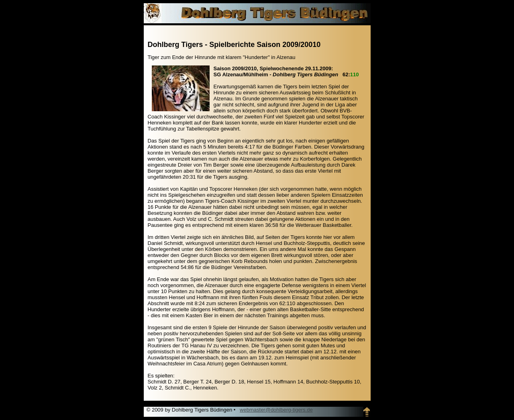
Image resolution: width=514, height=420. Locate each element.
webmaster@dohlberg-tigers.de (276, 410)
